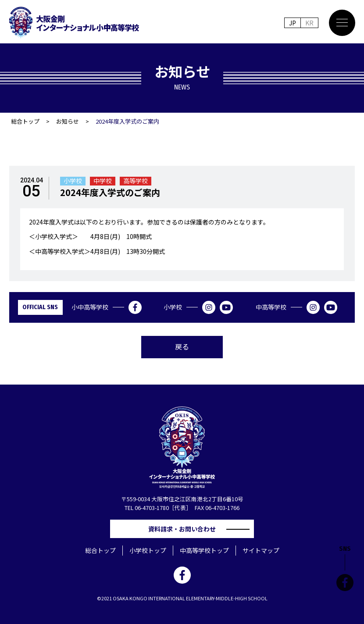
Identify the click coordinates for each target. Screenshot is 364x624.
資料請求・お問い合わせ (185, 529)
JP (293, 23)
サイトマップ (261, 550)
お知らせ (68, 121)
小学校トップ (148, 550)
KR (309, 23)
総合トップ (25, 121)
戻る (182, 346)
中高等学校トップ (204, 550)
